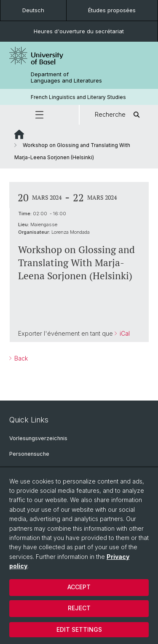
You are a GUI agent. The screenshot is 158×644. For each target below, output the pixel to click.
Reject (79, 608)
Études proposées (112, 10)
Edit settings (79, 629)
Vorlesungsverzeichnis (38, 438)
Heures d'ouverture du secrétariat (79, 31)
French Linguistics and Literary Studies (78, 97)
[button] (39, 115)
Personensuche (29, 454)
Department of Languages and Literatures (66, 77)
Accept (79, 587)
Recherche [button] (119, 115)
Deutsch (33, 10)
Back (20, 358)
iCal (124, 333)
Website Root (19, 134)
